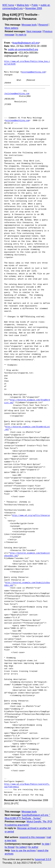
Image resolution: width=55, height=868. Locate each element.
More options (12, 28)
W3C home (8, 5)
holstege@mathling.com (33, 72)
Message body (29, 25)
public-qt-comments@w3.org (23, 49)
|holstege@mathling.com (17, 94)
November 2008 (34, 8)
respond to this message (32, 837)
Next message (34, 31)
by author (33, 847)
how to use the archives (23, 850)
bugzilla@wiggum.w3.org (26, 43)
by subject (22, 847)
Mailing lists (23, 5)
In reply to (21, 35)
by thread (10, 847)
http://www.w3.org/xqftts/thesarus (31, 515)
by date (46, 844)
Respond (43, 25)
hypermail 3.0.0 (43, 859)
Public (35, 5)
